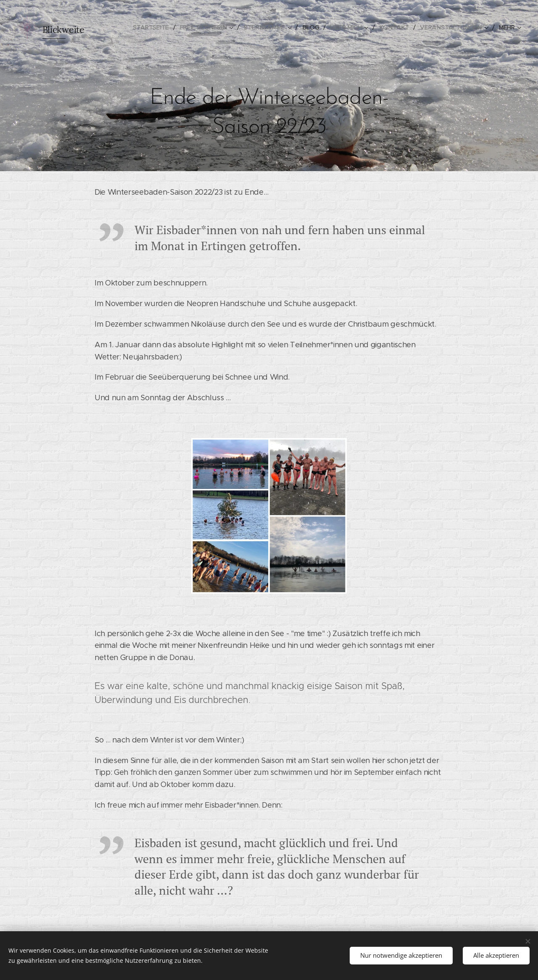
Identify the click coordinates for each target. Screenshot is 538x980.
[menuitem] (160, 27)
